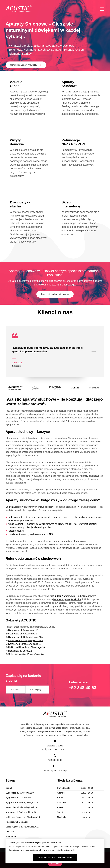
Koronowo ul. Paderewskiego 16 (25, 644)
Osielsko (10, 832)
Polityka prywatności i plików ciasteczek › (58, 850)
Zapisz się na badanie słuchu (55, 294)
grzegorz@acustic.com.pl (55, 771)
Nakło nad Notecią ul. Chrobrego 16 (26, 647)
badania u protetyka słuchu (67, 599)
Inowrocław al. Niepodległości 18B (26, 641)
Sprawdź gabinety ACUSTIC (24, 65)
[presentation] (94, 352)
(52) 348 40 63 (55, 760)
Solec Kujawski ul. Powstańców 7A (26, 654)
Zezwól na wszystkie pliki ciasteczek (55, 858)
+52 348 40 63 (83, 688)
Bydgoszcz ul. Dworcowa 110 (23, 630)
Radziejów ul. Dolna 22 (20, 651)
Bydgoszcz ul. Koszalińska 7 (23, 634)
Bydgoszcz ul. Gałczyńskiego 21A (25, 637)
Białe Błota (11, 836)
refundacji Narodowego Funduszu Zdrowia (73, 596)
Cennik (9, 507)
